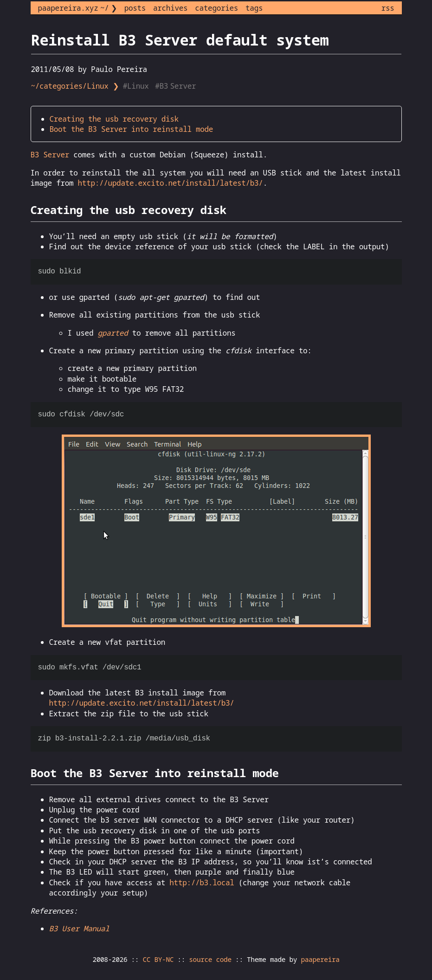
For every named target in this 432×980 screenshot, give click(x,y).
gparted (113, 333)
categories (216, 8)
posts (135, 8)
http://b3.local (202, 883)
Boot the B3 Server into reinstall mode (132, 129)
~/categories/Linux (70, 86)
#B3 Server (176, 86)
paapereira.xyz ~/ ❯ (77, 8)
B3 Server (50, 155)
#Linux (137, 86)
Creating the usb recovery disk (114, 119)
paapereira (320, 959)
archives (170, 8)
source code (210, 959)
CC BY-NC (158, 959)
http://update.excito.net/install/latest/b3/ (171, 183)
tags (254, 8)
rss (388, 8)
